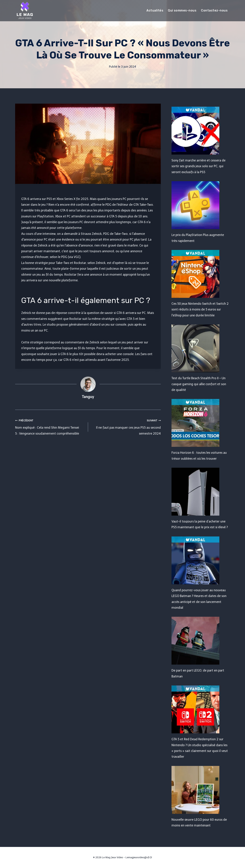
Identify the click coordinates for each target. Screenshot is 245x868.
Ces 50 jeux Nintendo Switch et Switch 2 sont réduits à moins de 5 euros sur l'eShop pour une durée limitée (200, 310)
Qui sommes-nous (182, 10)
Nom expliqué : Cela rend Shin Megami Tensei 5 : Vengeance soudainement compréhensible (50, 426)
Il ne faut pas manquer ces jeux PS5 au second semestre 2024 (126, 426)
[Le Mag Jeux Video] (25, 11)
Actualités (155, 10)
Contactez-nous (214, 10)
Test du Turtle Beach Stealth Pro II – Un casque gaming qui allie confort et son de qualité (199, 384)
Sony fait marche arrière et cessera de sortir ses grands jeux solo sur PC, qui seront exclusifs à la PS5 (198, 166)
